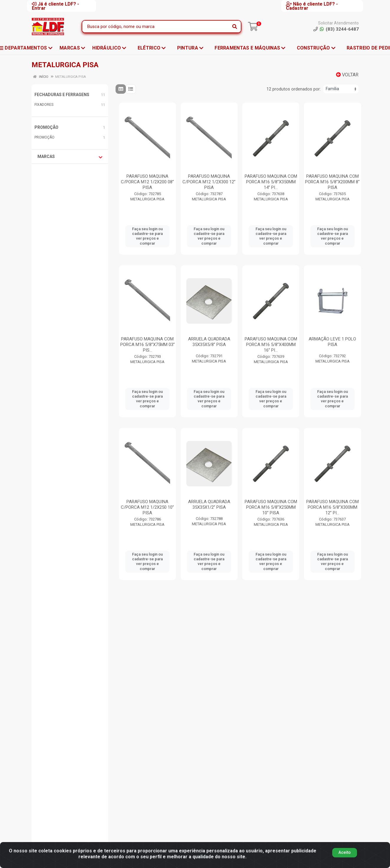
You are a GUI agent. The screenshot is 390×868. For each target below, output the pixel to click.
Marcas (70, 157)
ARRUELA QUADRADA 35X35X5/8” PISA (209, 342)
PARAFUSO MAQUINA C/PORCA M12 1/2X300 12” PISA (209, 182)
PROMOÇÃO (46, 127)
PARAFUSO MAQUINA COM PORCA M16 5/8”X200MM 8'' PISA (332, 182)
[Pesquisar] (235, 27)
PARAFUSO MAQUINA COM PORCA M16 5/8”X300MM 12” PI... (333, 507)
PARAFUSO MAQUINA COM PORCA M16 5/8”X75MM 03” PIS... (148, 345)
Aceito (345, 852)
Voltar (347, 75)
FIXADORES (44, 105)
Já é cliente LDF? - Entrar (55, 6)
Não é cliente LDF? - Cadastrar (312, 6)
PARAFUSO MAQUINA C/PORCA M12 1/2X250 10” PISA (147, 507)
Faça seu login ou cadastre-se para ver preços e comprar (147, 236)
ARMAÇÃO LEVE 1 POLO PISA (332, 342)
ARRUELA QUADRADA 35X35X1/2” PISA (209, 504)
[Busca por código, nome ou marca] (156, 27)
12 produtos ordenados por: (294, 89)
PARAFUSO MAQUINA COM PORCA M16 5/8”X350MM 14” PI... (271, 182)
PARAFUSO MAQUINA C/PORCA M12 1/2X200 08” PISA (147, 182)
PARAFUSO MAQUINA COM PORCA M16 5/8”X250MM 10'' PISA (271, 507)
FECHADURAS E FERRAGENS (62, 95)
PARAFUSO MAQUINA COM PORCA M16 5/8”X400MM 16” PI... (271, 345)
